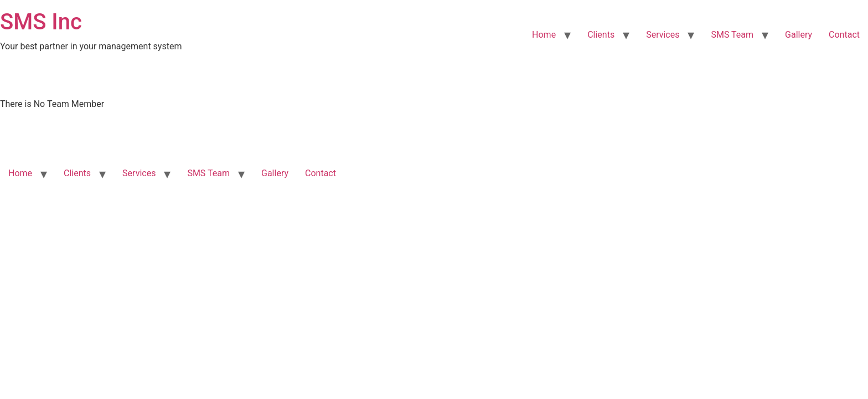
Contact (844, 35)
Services (663, 35)
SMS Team (732, 35)
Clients (601, 35)
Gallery (799, 35)
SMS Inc (41, 22)
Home (544, 35)
